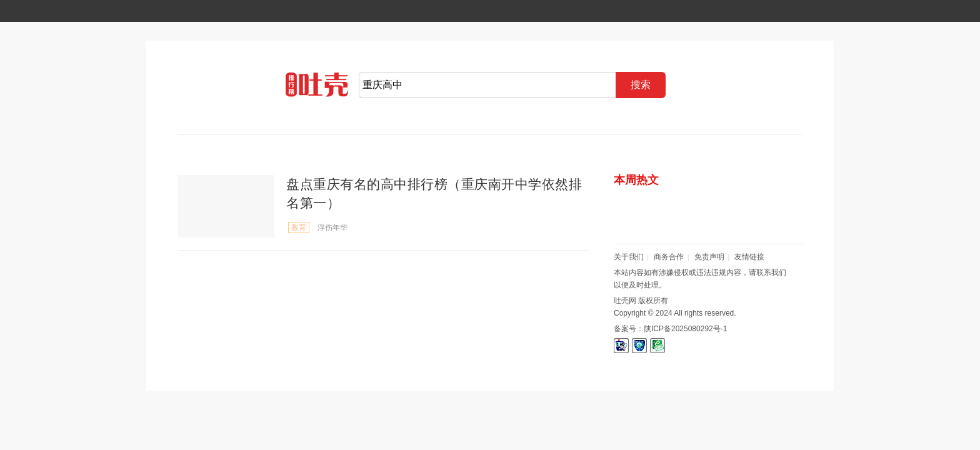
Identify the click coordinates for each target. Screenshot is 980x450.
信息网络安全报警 (639, 346)
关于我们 (629, 257)
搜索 (641, 85)
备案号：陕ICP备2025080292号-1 (670, 329)
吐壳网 (317, 91)
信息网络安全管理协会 (621, 346)
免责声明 (709, 257)
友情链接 (749, 257)
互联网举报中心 (657, 346)
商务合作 (669, 257)
